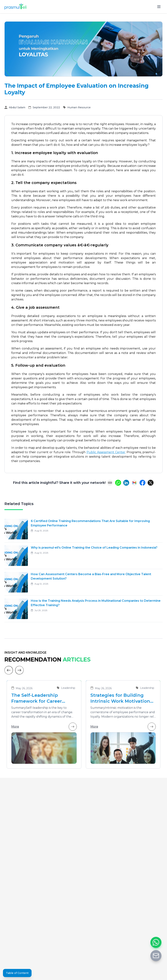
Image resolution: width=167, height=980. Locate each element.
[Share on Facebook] (142, 483)
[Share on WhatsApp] (118, 483)
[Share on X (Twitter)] (151, 483)
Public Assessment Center (106, 452)
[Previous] (9, 670)
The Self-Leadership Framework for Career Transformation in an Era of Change (43, 698)
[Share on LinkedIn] (126, 483)
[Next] (19, 670)
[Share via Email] (134, 483)
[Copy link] (110, 483)
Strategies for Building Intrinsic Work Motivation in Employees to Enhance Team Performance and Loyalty (120, 698)
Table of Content (17, 973)
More (44, 727)
